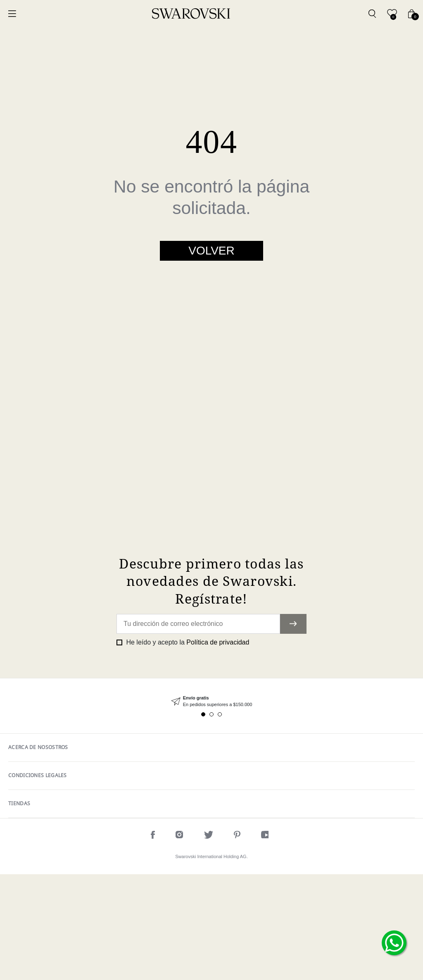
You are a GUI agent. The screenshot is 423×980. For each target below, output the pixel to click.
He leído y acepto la (187, 748)
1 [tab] (203, 820)
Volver (211, 251)
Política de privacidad (218, 748)
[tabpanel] (211, 807)
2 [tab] (211, 820)
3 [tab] (220, 820)
